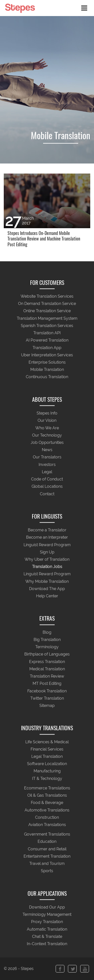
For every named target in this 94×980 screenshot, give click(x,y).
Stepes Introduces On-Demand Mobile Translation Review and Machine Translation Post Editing (44, 239)
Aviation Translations (47, 825)
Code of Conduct (47, 479)
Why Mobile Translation (47, 581)
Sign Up (47, 552)
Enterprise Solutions (47, 362)
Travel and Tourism (47, 864)
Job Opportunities (47, 442)
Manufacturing (47, 771)
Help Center (47, 596)
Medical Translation (47, 669)
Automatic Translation (47, 929)
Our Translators (47, 457)
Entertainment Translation (47, 856)
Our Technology (47, 435)
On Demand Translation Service (47, 304)
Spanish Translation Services (47, 326)
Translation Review (47, 676)
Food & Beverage (47, 803)
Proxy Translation (47, 922)
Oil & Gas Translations (47, 796)
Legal (47, 472)
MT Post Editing (47, 684)
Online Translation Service (47, 311)
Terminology (47, 647)
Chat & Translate (47, 936)
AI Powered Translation (47, 340)
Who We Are (47, 428)
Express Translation (47, 662)
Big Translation (47, 640)
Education (47, 842)
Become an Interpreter (47, 538)
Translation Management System (47, 318)
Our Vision (47, 421)
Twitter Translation (47, 698)
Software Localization (47, 764)
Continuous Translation (47, 377)
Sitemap (47, 706)
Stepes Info (47, 413)
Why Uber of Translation (47, 559)
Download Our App (47, 907)
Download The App (47, 589)
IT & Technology (47, 779)
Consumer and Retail (47, 849)
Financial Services (47, 749)
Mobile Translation (47, 370)
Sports (47, 871)
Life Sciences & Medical (47, 742)
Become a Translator (47, 530)
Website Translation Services (47, 296)
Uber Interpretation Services (47, 355)
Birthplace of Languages (47, 654)
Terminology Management (47, 915)
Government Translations (47, 834)
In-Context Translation (47, 944)
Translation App (47, 348)
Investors (47, 465)
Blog (47, 632)
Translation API (47, 333)
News (47, 450)
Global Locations (47, 487)
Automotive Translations (47, 810)
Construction (47, 817)
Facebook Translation (47, 691)
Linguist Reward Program (47, 545)
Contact (47, 494)
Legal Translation (47, 756)
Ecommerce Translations (47, 788)
